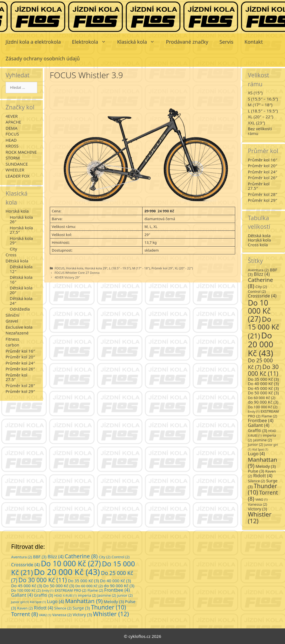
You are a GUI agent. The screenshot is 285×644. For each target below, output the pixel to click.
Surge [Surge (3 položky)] (81, 608)
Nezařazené (17, 333)
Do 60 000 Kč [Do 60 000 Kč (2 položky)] (261, 398)
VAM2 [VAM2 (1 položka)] (261, 500)
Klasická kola (139, 42)
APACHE (13, 122)
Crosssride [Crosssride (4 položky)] (262, 296)
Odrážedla (20, 309)
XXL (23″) (256, 123)
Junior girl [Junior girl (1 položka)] (20, 602)
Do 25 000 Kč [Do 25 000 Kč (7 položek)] (260, 364)
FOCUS (59, 268)
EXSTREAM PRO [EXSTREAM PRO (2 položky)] (70, 590)
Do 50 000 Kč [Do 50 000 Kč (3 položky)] (263, 393)
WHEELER (15, 170)
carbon (12, 345)
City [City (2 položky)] (261, 287)
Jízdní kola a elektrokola (33, 42)
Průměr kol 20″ (20, 357)
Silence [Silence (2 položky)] (256, 481)
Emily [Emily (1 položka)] (254, 412)
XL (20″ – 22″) (260, 117)
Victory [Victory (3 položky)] (257, 509)
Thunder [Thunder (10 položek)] (109, 607)
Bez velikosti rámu (260, 131)
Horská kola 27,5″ (21, 230)
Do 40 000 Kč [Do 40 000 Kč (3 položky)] (263, 384)
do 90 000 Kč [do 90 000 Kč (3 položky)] (263, 402)
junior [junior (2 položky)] (255, 444)
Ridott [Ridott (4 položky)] (263, 476)
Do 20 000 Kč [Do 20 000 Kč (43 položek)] (261, 344)
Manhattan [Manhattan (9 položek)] (262, 463)
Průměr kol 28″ (20, 385)
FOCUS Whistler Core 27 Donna (77, 273)
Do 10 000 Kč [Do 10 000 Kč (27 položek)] (259, 311)
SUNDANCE (17, 164)
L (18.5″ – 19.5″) (263, 111)
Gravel (12, 321)
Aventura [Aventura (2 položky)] (258, 270)
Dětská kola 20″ (21, 290)
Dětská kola (17, 261)
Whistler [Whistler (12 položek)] (260, 518)
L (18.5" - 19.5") (120, 268)
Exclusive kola (19, 327)
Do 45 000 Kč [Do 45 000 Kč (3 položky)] (263, 388)
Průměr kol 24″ (20, 363)
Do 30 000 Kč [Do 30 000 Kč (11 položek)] (263, 370)
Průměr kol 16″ (20, 351)
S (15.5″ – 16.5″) (263, 99)
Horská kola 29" (96, 268)
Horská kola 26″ (21, 219)
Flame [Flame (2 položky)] (269, 416)
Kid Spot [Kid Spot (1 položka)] (260, 449)
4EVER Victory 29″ (67, 277)
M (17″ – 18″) (260, 105)
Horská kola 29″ (21, 241)
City (13, 249)
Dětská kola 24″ (21, 301)
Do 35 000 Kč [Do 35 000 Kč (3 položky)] (263, 379)
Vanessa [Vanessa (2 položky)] (257, 504)
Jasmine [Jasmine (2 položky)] (263, 440)
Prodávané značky (187, 42)
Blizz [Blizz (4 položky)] (262, 274)
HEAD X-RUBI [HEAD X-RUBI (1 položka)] (66, 596)
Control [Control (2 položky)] (257, 291)
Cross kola (258, 245)
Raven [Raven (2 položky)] (25, 608)
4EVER (12, 116)
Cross (11, 255)
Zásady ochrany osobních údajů (43, 58)
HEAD (11, 140)
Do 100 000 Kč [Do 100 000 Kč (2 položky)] (262, 407)
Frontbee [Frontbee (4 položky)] (261, 421)
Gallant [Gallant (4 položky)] (259, 425)
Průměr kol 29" (162, 268)
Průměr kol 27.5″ (16, 377)
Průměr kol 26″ (20, 369)
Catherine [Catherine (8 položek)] (260, 283)
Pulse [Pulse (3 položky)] (256, 471)
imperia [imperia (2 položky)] (87, 595)
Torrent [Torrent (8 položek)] (263, 496)
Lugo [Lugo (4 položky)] (256, 454)
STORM (13, 158)
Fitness (12, 339)
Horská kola (75, 268)
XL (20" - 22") (184, 268)
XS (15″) (255, 93)
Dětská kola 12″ (21, 269)
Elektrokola (92, 42)
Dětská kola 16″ (21, 280)
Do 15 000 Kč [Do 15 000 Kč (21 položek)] (263, 327)
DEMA (11, 128)
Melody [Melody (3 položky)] (266, 466)
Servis (226, 42)
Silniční (12, 315)
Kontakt (254, 42)
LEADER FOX (18, 176)
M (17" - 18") (141, 268)
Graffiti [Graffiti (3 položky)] (257, 430)
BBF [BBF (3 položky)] (40, 557)
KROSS (12, 146)
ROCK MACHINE (21, 152)
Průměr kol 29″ (20, 391)
